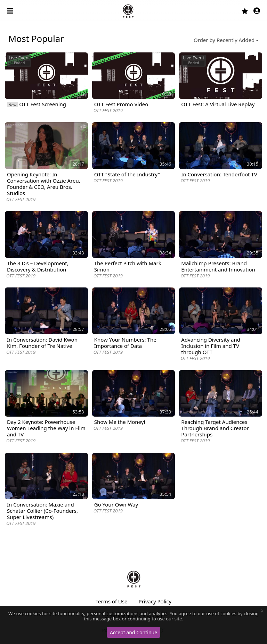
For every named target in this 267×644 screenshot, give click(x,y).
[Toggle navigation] (11, 11)
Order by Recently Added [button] (224, 40)
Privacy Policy (155, 601)
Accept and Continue (133, 632)
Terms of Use (112, 601)
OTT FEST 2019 (108, 110)
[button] (257, 11)
